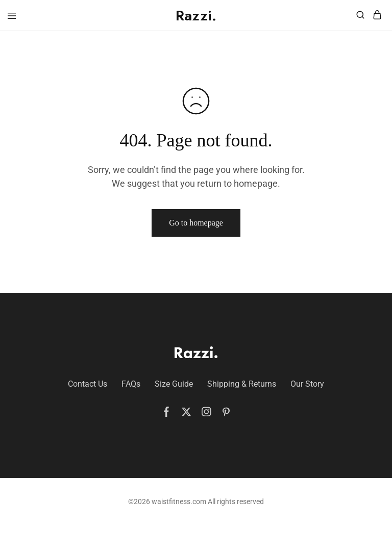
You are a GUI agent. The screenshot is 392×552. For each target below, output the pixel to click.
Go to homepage (196, 223)
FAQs (131, 384)
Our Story (307, 384)
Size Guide (174, 384)
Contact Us (88, 384)
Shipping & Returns (242, 384)
